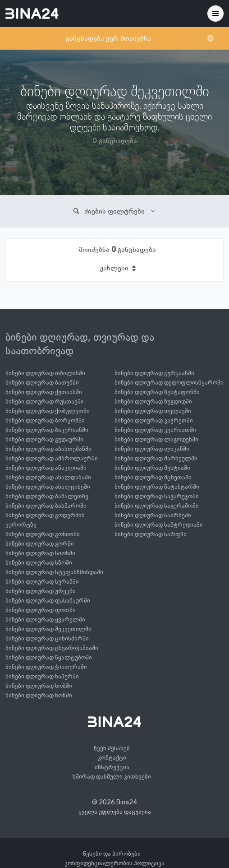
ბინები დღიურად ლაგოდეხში (156, 439)
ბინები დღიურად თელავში (153, 411)
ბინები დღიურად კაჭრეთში (154, 420)
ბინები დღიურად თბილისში (45, 373)
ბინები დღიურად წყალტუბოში (49, 657)
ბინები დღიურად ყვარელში (45, 620)
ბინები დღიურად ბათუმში (42, 383)
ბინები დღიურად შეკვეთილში (48, 629)
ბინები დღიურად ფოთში (41, 610)
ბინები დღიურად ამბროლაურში (52, 458)
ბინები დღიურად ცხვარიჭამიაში (52, 648)
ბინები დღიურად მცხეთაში (153, 477)
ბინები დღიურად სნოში (39, 563)
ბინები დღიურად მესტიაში (152, 468)
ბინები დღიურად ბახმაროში (46, 506)
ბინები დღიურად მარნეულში (156, 458)
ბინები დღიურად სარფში (151, 534)
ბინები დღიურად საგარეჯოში (157, 496)
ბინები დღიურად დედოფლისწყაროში (169, 383)
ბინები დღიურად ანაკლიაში (46, 468)
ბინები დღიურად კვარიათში (155, 430)
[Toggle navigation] (215, 14)
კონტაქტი (112, 758)
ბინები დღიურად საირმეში (153, 515)
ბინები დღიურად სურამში (42, 582)
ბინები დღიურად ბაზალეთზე (47, 496)
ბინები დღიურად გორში (40, 544)
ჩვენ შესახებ (112, 748)
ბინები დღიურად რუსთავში (45, 402)
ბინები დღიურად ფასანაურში (48, 601)
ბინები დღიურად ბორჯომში (45, 420)
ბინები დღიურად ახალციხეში (48, 487)
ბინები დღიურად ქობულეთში (48, 411)
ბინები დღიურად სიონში (40, 553)
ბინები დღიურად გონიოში (43, 534)
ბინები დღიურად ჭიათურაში (46, 667)
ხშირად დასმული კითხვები (112, 777)
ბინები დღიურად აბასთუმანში (48, 449)
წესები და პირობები (112, 854)
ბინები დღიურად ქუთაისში (44, 392)
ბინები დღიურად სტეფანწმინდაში (54, 572)
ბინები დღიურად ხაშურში (42, 676)
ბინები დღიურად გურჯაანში (154, 373)
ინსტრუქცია (112, 767)
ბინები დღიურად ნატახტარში (157, 487)
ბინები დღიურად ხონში (39, 695)
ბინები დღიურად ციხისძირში (47, 638)
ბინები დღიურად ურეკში (41, 591)
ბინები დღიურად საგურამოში (157, 506)
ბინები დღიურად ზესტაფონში (157, 392)
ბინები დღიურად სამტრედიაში (159, 525)
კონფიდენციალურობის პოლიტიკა (114, 863)
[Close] (211, 38)
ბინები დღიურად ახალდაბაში (48, 477)
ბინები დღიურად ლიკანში (152, 449)
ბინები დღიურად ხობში (39, 686)
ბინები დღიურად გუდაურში (44, 439)
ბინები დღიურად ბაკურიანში (47, 430)
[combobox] (117, 268)
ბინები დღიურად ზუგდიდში (153, 402)
